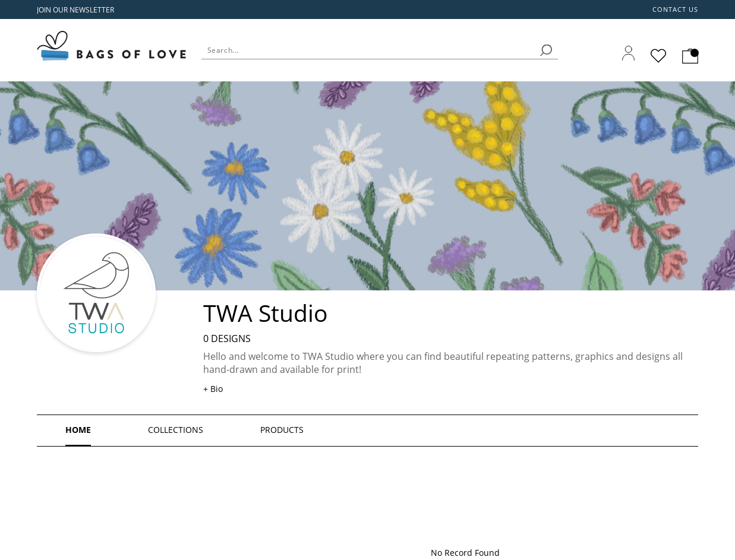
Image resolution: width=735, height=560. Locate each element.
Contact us (676, 10)
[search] (546, 50)
